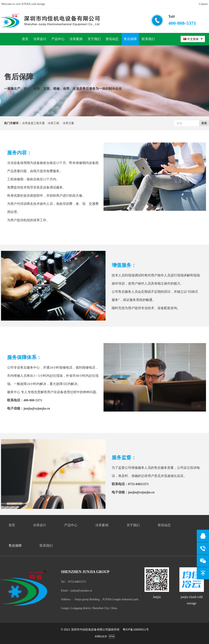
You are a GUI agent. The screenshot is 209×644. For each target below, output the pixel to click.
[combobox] (193, 39)
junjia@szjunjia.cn (32, 408)
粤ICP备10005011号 (136, 629)
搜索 (204, 123)
